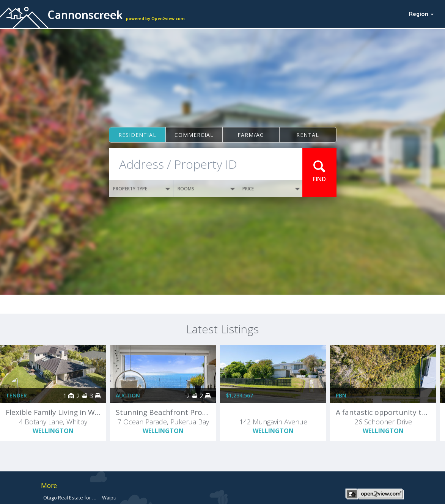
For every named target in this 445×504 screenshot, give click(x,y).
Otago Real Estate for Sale (73, 498)
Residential (137, 135)
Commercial (194, 135)
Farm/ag (251, 135)
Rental (308, 135)
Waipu (109, 498)
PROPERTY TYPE (142, 189)
